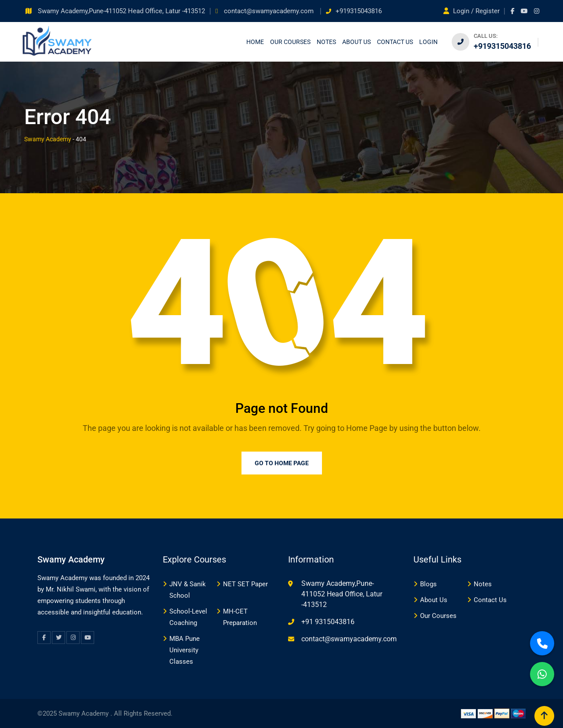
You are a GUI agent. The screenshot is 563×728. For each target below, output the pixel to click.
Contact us (395, 42)
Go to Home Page (282, 463)
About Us (356, 42)
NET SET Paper (245, 584)
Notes (326, 42)
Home (255, 42)
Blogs (428, 584)
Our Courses (290, 42)
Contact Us (490, 600)
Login (428, 42)
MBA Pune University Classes (185, 650)
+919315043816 (359, 11)
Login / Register (472, 11)
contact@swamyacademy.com (270, 11)
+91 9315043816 (328, 622)
